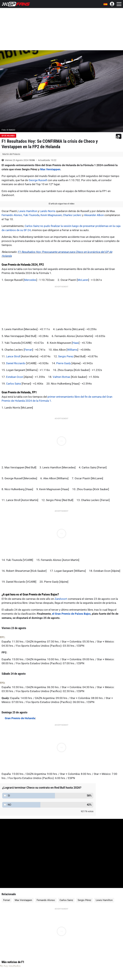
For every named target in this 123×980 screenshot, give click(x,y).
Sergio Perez (66, 356)
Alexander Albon (94, 215)
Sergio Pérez (84, 900)
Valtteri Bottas (61, 377)
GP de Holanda (8, 136)
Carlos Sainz (14, 384)
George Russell (38, 180)
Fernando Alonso (12, 215)
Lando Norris (48, 211)
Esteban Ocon (15, 377)
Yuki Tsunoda (31, 215)
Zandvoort (61, 599)
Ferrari (28, 350)
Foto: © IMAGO (8, 130)
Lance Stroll (13, 356)
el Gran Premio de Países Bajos (71, 614)
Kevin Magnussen (51, 215)
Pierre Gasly (64, 363)
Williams (72, 350)
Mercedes (30, 280)
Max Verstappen (50, 169)
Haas (76, 343)
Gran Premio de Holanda (20, 718)
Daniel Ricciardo (16, 363)
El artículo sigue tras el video (61, 204)
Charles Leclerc (72, 215)
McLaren (83, 280)
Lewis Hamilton (28, 211)
